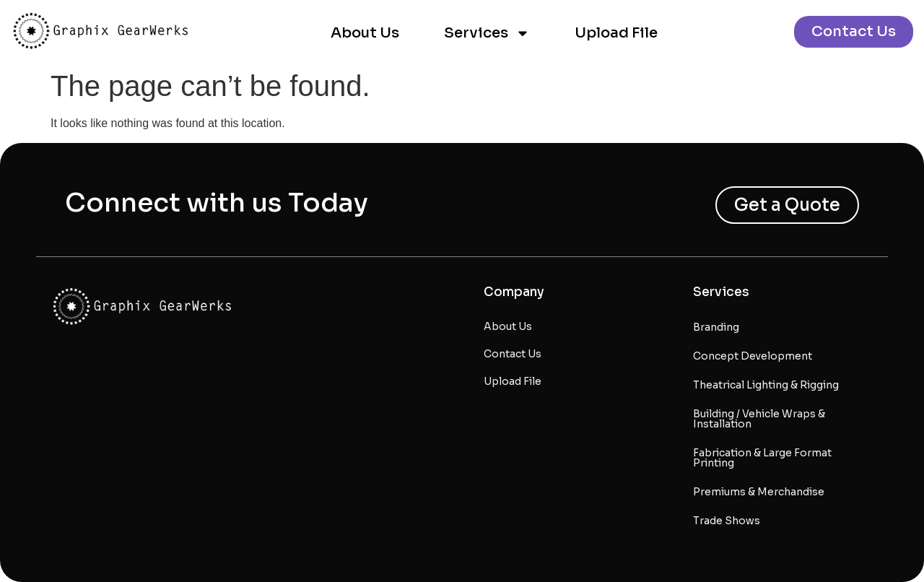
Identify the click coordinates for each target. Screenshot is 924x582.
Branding (716, 327)
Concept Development (753, 356)
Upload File (616, 33)
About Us (365, 33)
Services (487, 33)
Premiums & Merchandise (759, 492)
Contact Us (513, 354)
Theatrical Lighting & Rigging (766, 385)
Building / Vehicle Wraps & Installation (759, 419)
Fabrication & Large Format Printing (762, 458)
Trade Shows (727, 521)
